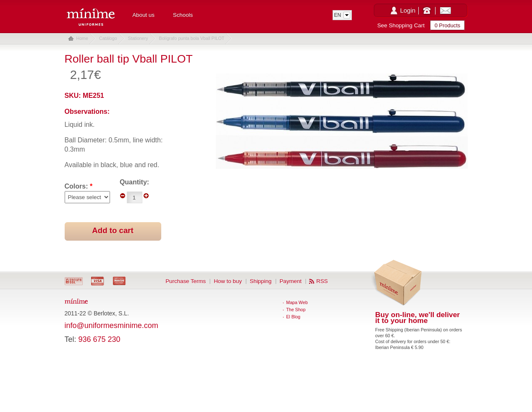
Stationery (138, 38)
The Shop (296, 310)
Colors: (79, 186)
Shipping (261, 281)
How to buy (228, 281)
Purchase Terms (186, 281)
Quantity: (134, 182)
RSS (322, 281)
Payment (291, 281)
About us (143, 15)
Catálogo (108, 38)
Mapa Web (297, 302)
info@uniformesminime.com (111, 325)
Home (82, 38)
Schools (183, 15)
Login (408, 10)
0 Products (447, 25)
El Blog (294, 317)
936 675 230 (100, 339)
